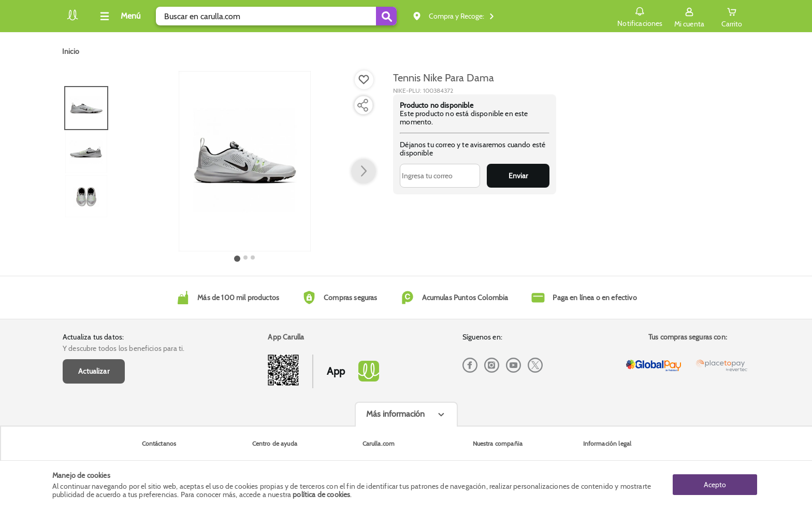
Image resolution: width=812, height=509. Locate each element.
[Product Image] (245, 161)
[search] (276, 16)
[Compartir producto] (363, 105)
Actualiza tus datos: (93, 337)
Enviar (518, 176)
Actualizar (94, 371)
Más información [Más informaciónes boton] (395, 414)
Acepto (715, 485)
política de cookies (321, 494)
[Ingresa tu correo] (440, 176)
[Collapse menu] (119, 16)
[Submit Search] (386, 16)
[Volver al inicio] (72, 19)
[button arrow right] (364, 172)
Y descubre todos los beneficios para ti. (124, 348)
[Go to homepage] (71, 51)
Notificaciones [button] (640, 16)
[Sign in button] (689, 16)
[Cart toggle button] (732, 16)
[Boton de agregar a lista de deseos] (364, 80)
